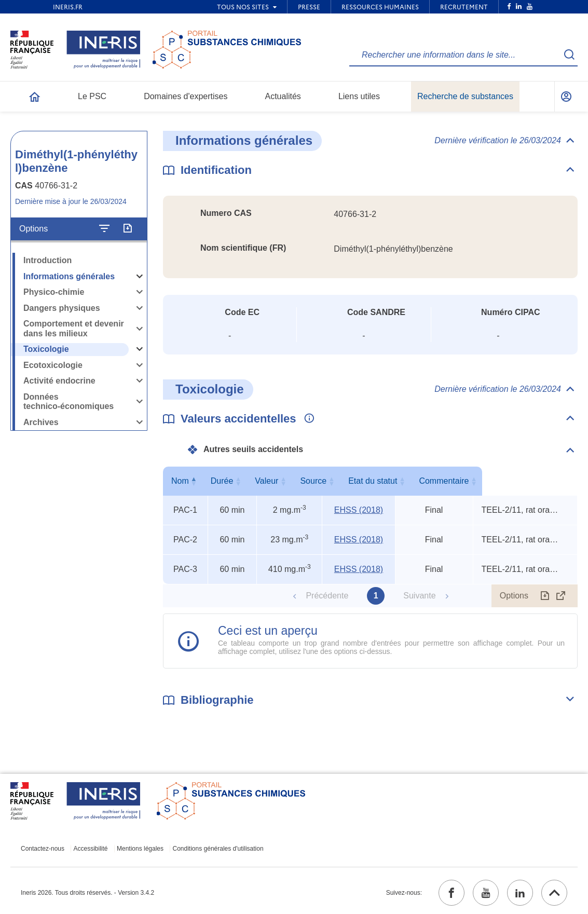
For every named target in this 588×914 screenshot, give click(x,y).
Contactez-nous (43, 849)
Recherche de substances (465, 96)
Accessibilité (91, 849)
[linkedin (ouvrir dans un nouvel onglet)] (520, 893)
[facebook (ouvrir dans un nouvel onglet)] (452, 893)
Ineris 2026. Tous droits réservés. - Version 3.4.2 (87, 893)
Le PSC (92, 96)
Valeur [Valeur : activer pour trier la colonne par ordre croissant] (287, 481)
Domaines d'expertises (186, 96)
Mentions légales (140, 849)
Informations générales (69, 276)
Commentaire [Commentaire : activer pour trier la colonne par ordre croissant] (523, 481)
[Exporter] (127, 229)
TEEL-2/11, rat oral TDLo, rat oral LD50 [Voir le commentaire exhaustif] (521, 510)
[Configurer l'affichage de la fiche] (104, 229)
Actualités (283, 96)
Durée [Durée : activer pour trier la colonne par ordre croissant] (230, 481)
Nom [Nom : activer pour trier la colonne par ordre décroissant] (183, 481)
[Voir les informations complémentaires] (307, 419)
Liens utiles (359, 96)
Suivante (419, 596)
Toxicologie (46, 349)
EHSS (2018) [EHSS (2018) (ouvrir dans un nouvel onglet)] (359, 510)
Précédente (327, 596)
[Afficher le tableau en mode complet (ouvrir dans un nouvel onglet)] (561, 596)
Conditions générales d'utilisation (218, 849)
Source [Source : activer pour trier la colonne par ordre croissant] (357, 481)
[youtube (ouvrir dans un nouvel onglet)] (486, 893)
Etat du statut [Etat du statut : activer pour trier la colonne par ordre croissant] (432, 481)
